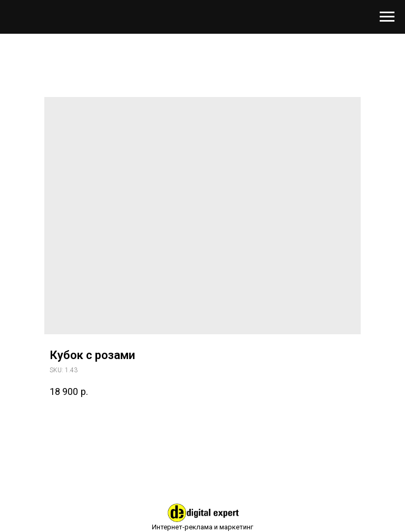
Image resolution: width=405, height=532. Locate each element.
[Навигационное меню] (387, 17)
